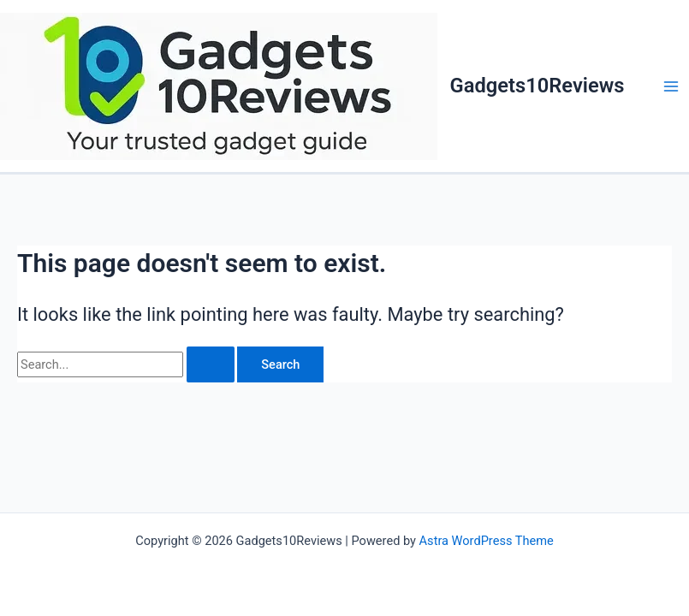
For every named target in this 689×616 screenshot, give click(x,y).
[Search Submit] (211, 365)
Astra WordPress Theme (487, 541)
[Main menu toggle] (671, 86)
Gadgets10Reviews (538, 86)
